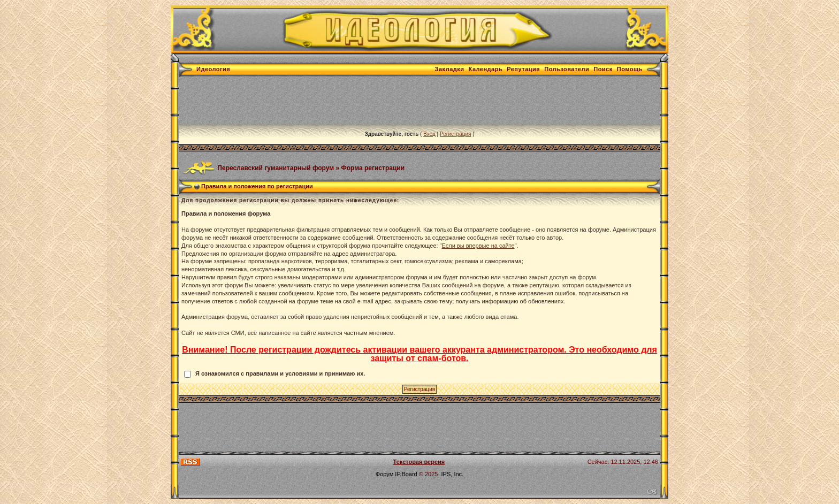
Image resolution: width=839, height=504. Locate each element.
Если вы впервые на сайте (478, 246)
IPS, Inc (452, 474)
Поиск (603, 69)
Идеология (213, 69)
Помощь (630, 69)
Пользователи (567, 69)
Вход (429, 134)
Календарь (486, 69)
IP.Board (406, 474)
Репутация (523, 69)
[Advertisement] (373, 101)
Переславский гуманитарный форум (276, 167)
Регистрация (455, 134)
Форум (384, 474)
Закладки (450, 69)
